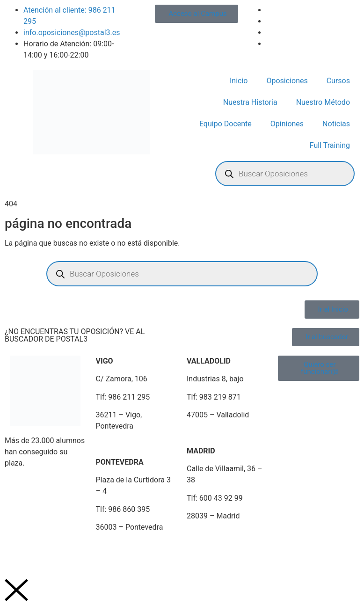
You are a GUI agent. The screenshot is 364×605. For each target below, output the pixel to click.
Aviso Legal (19, 550)
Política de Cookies (153, 550)
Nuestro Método (323, 102)
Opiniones (287, 124)
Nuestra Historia (250, 102)
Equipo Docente (226, 124)
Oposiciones (287, 81)
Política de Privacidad (80, 550)
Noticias (336, 124)
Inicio (239, 81)
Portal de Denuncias (285, 550)
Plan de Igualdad (218, 550)
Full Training (330, 145)
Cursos (338, 81)
